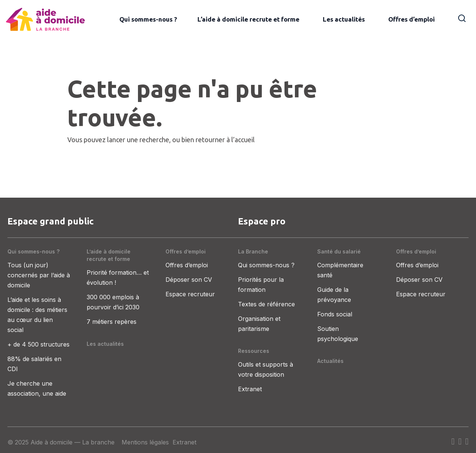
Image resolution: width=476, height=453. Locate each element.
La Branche (253, 251)
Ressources (254, 351)
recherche (154, 140)
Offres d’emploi (411, 19)
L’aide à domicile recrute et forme (248, 19)
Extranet (250, 389)
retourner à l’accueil (225, 140)
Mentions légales (145, 442)
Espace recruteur (190, 294)
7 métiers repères (112, 322)
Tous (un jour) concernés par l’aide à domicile (39, 275)
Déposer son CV (189, 280)
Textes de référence (266, 304)
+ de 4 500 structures (38, 344)
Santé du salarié (339, 251)
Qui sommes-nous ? (148, 19)
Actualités (330, 361)
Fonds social (335, 314)
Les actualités (344, 19)
